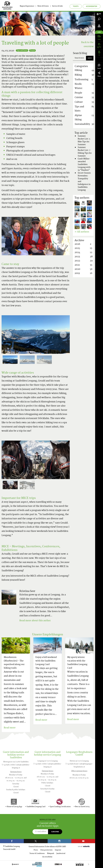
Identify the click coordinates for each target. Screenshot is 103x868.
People (32, 50)
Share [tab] (99, 74)
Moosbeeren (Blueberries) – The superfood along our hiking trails (14, 663)
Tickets (76, 6)
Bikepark (51, 854)
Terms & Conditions (37, 854)
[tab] (99, 14)
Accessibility (47, 857)
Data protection (46, 850)
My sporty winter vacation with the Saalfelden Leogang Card (77, 663)
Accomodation (92, 6)
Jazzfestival (61, 854)
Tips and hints (22, 50)
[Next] (63, 335)
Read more (10, 728)
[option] (36, 335)
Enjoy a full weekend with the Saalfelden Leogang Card (46, 661)
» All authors (82, 232)
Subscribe (55, 832)
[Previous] (8, 335)
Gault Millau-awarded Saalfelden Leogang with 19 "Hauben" (84, 165)
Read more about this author (35, 621)
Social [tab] (99, 67)
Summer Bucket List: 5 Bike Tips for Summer (84, 140)
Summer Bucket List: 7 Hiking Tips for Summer (85, 152)
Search (90, 58)
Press (36, 850)
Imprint (58, 850)
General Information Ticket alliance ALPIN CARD (47, 847)
